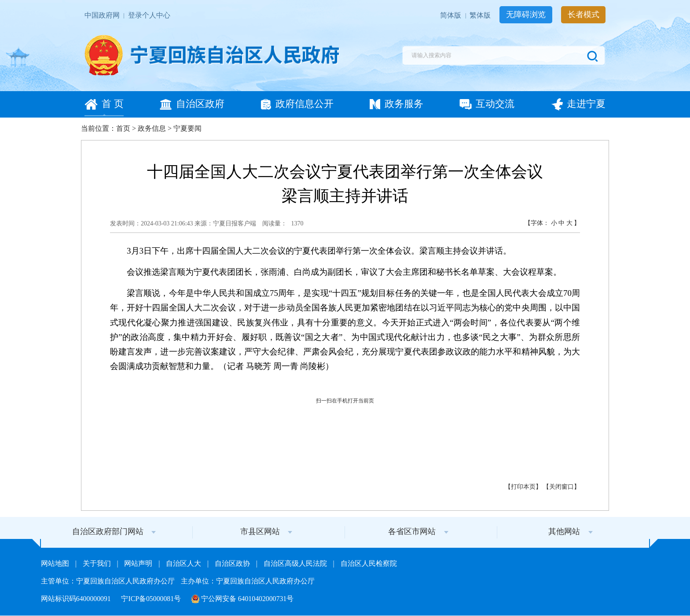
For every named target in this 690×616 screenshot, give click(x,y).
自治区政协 (233, 563)
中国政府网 (103, 15)
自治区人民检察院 (369, 563)
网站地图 (56, 563)
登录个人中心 (149, 15)
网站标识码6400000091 (77, 599)
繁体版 (481, 15)
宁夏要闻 (187, 128)
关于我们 (98, 563)
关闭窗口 (562, 487)
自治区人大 (184, 563)
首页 (123, 128)
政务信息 (152, 128)
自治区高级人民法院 (296, 563)
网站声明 (139, 563)
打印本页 (523, 487)
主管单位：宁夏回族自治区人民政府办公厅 (109, 581)
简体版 (451, 15)
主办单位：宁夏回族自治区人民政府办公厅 (248, 581)
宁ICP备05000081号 (152, 599)
